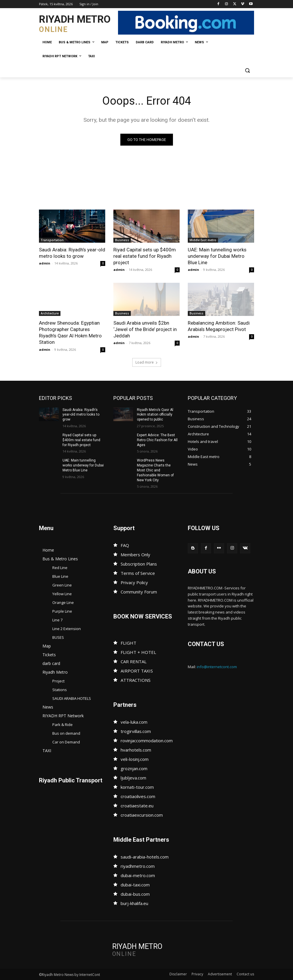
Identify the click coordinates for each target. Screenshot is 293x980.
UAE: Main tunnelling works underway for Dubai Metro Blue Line (217, 256)
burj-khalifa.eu (134, 903)
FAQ (125, 545)
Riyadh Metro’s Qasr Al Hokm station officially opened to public (155, 415)
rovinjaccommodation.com (147, 741)
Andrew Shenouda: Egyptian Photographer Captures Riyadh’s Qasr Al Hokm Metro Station (70, 332)
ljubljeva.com (133, 778)
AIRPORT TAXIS (137, 671)
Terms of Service (138, 573)
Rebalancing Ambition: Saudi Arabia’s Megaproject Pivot (219, 326)
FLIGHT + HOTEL (138, 652)
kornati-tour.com (137, 787)
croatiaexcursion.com (142, 815)
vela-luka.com (134, 722)
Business (122, 240)
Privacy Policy (134, 582)
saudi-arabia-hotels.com (145, 857)
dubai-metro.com (138, 875)
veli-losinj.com (135, 759)
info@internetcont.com (217, 667)
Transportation (52, 240)
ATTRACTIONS (136, 680)
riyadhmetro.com (138, 866)
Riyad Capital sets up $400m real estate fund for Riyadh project (145, 256)
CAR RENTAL (134, 661)
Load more (147, 362)
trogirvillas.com (136, 731)
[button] (247, 70)
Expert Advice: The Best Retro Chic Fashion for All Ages (157, 440)
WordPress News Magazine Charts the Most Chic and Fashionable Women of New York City (155, 470)
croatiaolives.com (138, 796)
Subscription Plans (139, 564)
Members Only (135, 555)
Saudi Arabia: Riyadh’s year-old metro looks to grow (72, 253)
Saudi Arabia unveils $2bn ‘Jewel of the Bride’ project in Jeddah (145, 329)
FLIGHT (128, 643)
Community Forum (139, 592)
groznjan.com (134, 768)
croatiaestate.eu (137, 806)
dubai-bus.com (135, 894)
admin (45, 263)
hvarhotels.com (136, 750)
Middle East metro (203, 240)
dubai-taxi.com (135, 885)
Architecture (50, 313)
